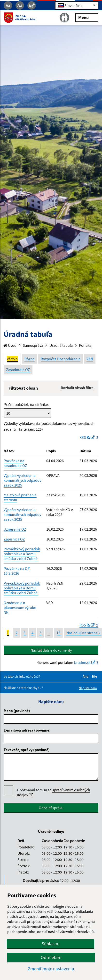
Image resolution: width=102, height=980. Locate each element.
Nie (95, 676)
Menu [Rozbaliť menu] (87, 17)
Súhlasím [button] (51, 944)
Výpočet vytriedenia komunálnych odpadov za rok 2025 (22, 480)
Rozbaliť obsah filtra (77, 388)
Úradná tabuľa (61, 345)
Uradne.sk (85, 662)
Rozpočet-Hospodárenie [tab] (61, 359)
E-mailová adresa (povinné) (27, 730)
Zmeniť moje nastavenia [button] (51, 969)
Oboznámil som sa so (54, 792)
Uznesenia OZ (15, 529)
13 (58, 633)
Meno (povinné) (17, 711)
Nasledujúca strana (84, 633)
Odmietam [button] (51, 957)
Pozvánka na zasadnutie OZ (15, 463)
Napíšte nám (88, 688)
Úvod (10, 345)
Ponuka (85, 345)
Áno (86, 676)
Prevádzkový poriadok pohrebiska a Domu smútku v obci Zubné (22, 554)
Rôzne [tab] (30, 359)
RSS (87, 437)
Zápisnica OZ (14, 539)
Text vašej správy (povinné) (27, 750)
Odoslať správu (51, 808)
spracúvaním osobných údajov (54, 792)
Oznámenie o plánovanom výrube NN (20, 607)
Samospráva (33, 345)
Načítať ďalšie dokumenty (51, 650)
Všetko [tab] (12, 359)
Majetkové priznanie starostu (20, 497)
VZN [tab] (90, 359)
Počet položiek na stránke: (26, 405)
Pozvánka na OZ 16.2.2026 (17, 571)
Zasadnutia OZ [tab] (18, 370)
